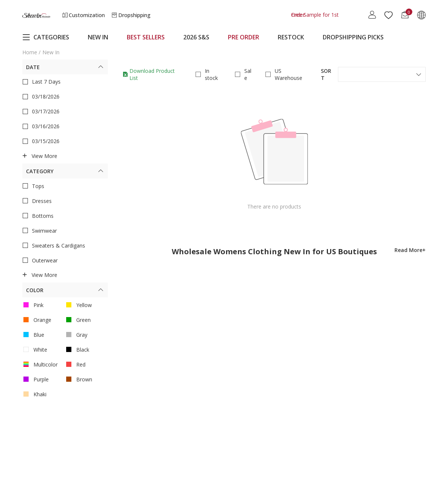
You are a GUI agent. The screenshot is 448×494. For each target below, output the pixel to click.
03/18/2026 (41, 97)
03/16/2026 (41, 126)
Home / (31, 52)
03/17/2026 (41, 112)
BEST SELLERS (146, 37)
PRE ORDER (244, 37)
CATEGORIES (46, 37)
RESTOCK (291, 37)
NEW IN (98, 37)
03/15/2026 (41, 141)
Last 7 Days (41, 82)
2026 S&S (196, 37)
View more (40, 156)
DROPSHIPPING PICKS (353, 37)
